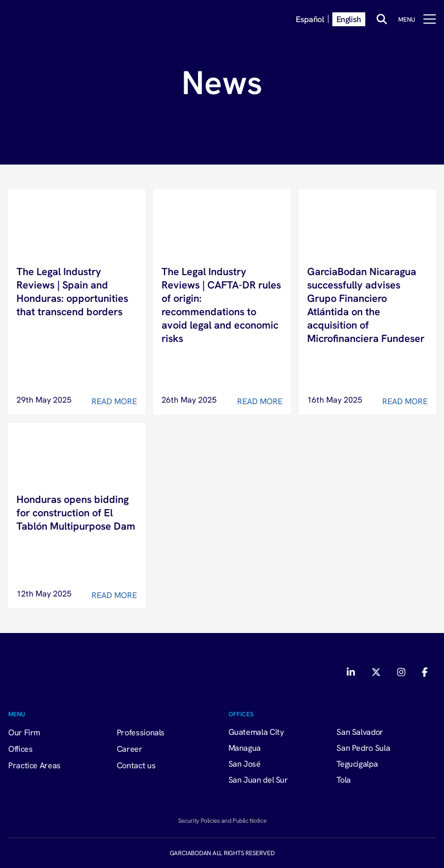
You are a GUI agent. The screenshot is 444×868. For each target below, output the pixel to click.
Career (130, 749)
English (349, 19)
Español (310, 19)
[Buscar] (382, 19)
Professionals (141, 732)
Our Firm (24, 732)
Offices (20, 749)
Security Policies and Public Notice (222, 820)
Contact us (136, 765)
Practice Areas (34, 765)
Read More (114, 401)
